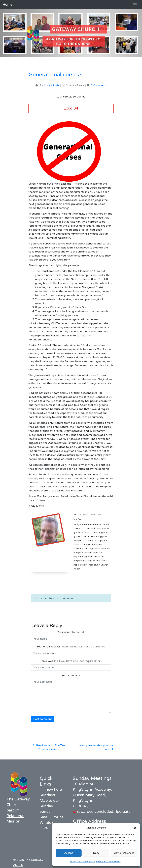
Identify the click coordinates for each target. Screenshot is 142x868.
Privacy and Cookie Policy (82, 861)
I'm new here (51, 790)
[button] (135, 828)
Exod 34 (71, 108)
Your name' (71, 632)
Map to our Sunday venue (49, 806)
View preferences (124, 853)
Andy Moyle (51, 85)
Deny (96, 853)
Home (8, 5)
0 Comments (99, 85)
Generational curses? (55, 75)
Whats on (48, 823)
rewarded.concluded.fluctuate (102, 812)
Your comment (71, 675)
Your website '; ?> (71, 661)
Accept (69, 853)
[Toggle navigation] (135, 5)
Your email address (71, 647)
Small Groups (52, 817)
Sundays (47, 795)
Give (44, 828)
